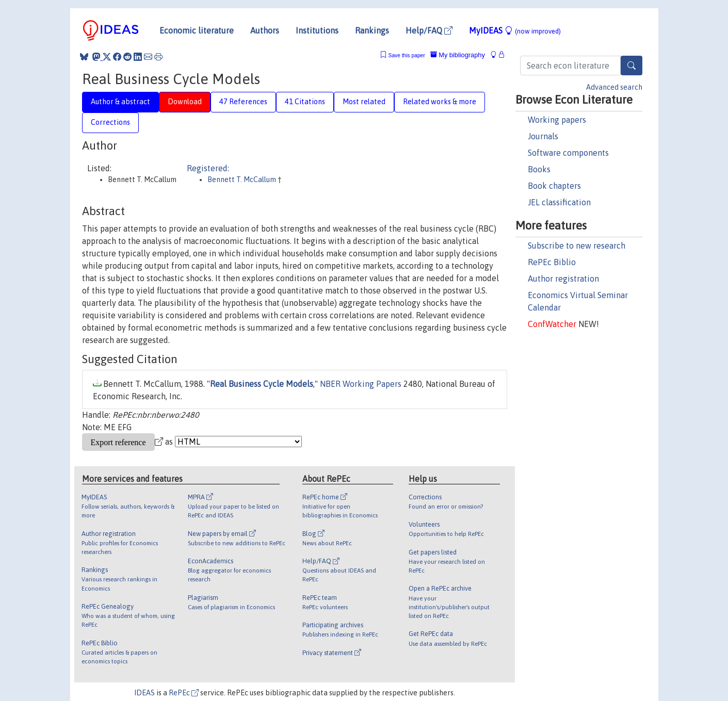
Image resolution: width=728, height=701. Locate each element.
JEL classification (559, 202)
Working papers (557, 120)
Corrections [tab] (110, 122)
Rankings (372, 30)
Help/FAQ (429, 30)
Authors (265, 30)
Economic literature (197, 30)
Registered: (208, 168)
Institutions (317, 30)
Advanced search (614, 87)
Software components (568, 153)
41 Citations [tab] (305, 102)
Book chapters (554, 186)
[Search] (632, 66)
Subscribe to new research (577, 246)
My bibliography (458, 55)
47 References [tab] (243, 102)
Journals (543, 136)
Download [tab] (185, 102)
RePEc (184, 693)
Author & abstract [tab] (120, 102)
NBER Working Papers (361, 384)
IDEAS (144, 693)
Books (539, 169)
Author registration (563, 279)
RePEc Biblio (552, 262)
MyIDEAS (515, 30)
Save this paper (407, 55)
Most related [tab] (364, 102)
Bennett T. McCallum (242, 180)
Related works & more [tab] (440, 102)
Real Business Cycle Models (262, 384)
